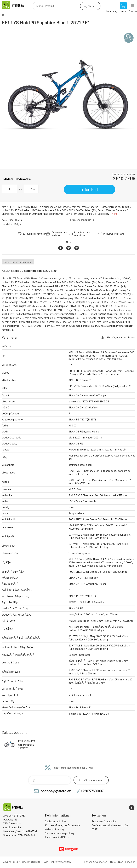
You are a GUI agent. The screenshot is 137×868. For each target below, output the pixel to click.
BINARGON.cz (115, 862)
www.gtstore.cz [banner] (17, 5)
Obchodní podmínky (56, 821)
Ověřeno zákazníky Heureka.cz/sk (110, 825)
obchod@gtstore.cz (56, 791)
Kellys (18, 224)
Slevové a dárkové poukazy (60, 833)
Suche (91, 6)
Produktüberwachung (112, 234)
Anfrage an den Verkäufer (59, 234)
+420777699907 (92, 791)
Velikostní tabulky (55, 829)
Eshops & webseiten (96, 862)
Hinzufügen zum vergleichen (82, 234)
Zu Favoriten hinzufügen (34, 234)
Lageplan (130, 862)
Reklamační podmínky (104, 821)
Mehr (114, 214)
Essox (34, 189)
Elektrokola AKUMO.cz (57, 837)
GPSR (95, 829)
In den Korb (90, 189)
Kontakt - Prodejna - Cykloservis (63, 825)
